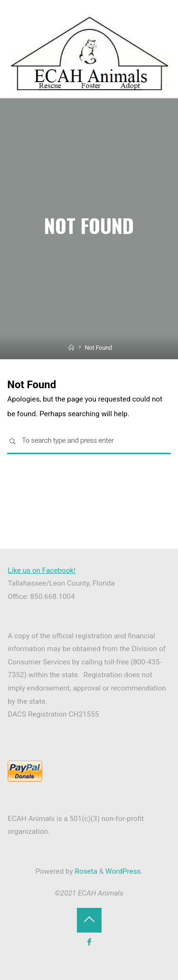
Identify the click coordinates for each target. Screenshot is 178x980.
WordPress (123, 871)
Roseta (85, 871)
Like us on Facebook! (42, 570)
